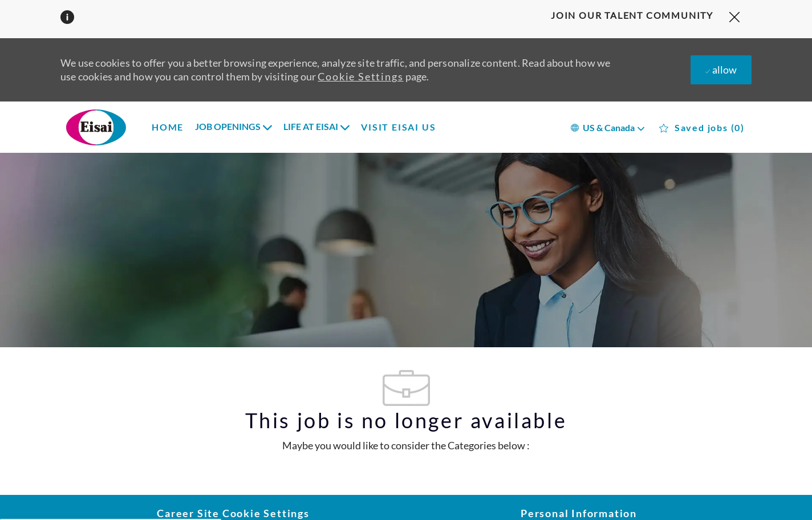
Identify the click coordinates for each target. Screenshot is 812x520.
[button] (607, 127)
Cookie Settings (360, 76)
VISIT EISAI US (398, 127)
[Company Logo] (112, 127)
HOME (168, 127)
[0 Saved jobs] (702, 128)
